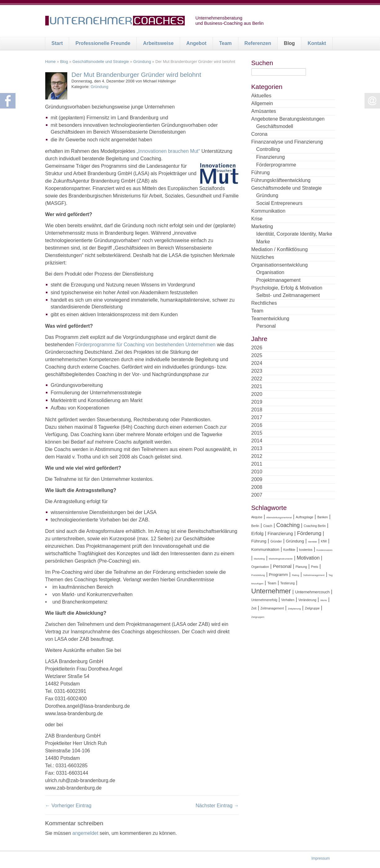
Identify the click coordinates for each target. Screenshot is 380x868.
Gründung (142, 62)
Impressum (321, 858)
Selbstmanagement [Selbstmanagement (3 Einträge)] (314, 575)
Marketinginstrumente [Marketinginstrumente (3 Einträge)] (281, 559)
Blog (289, 43)
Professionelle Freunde (103, 43)
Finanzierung (271, 157)
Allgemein (262, 103)
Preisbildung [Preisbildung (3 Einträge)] (258, 575)
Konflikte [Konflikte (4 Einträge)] (289, 550)
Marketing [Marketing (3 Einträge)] (259, 559)
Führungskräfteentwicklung (281, 180)
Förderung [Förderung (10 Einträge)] (309, 533)
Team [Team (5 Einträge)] (272, 583)
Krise (257, 219)
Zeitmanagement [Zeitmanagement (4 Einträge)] (272, 608)
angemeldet (86, 833)
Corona (259, 134)
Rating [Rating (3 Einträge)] (296, 575)
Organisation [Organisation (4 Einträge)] (260, 567)
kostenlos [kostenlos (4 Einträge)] (306, 550)
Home (51, 62)
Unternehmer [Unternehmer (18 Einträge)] (271, 591)
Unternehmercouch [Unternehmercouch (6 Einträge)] (312, 592)
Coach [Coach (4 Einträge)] (268, 526)
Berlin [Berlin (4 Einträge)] (255, 526)
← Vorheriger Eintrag (68, 806)
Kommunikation (268, 211)
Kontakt (317, 43)
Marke (263, 242)
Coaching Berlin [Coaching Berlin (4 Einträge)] (315, 526)
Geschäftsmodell (275, 126)
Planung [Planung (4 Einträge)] (301, 567)
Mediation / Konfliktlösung (280, 249)
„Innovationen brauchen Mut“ (168, 151)
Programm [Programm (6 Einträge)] (278, 575)
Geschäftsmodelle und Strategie (101, 62)
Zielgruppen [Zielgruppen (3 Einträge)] (258, 617)
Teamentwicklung (270, 319)
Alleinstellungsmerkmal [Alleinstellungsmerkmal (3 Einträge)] (279, 518)
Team (225, 43)
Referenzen (258, 43)
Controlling (268, 149)
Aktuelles (261, 96)
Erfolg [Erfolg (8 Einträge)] (258, 533)
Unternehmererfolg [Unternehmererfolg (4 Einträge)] (264, 600)
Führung (261, 173)
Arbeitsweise (158, 43)
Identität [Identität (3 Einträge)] (312, 542)
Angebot (196, 43)
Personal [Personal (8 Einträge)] (282, 566)
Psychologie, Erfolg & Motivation (287, 288)
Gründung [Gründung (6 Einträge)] (295, 541)
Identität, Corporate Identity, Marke (294, 234)
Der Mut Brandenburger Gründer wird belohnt (136, 75)
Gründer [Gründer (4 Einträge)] (276, 541)
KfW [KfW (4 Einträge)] (324, 541)
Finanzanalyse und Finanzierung (287, 142)
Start (57, 43)
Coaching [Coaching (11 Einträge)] (288, 525)
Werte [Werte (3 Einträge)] (323, 600)
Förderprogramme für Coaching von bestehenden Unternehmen (145, 345)
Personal (266, 326)
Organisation (270, 272)
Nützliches (263, 257)
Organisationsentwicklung (280, 265)
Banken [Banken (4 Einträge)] (323, 517)
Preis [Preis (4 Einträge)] (314, 567)
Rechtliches (264, 303)
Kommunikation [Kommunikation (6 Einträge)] (265, 549)
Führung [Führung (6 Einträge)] (259, 541)
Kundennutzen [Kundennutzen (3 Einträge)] (325, 550)
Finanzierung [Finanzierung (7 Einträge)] (280, 534)
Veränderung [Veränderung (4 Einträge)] (307, 600)
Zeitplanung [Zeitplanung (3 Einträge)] (294, 609)
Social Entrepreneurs (279, 203)
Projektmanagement (278, 280)
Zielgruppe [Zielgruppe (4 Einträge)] (312, 608)
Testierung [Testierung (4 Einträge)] (287, 583)
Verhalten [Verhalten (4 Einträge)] (288, 600)
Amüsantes (264, 111)
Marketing (262, 226)
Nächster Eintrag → (217, 806)
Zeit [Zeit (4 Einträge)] (254, 608)
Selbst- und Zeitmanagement (288, 295)
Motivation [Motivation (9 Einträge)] (308, 558)
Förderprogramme (276, 165)
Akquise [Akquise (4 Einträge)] (257, 517)
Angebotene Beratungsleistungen (288, 119)
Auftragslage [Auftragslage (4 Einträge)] (304, 517)
